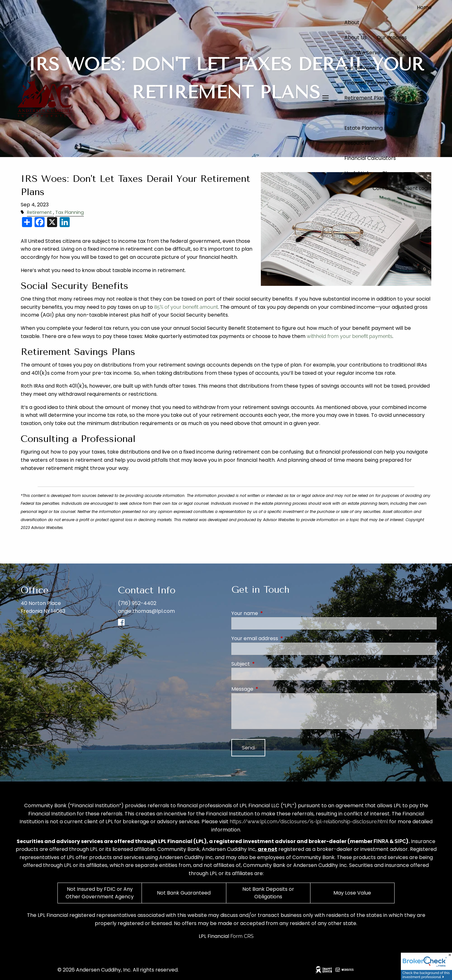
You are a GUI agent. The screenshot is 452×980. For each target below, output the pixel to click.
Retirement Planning (370, 98)
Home (424, 7)
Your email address (280, 638)
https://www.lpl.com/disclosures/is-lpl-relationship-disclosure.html (309, 822)
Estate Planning (363, 128)
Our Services (360, 68)
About (352, 22)
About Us (355, 38)
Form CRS (242, 936)
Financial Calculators (370, 158)
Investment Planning (370, 113)
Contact (383, 188)
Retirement (39, 212)
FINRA (381, 841)
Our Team (403, 53)
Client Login (417, 188)
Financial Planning (366, 83)
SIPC (400, 841)
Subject (266, 664)
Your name (270, 613)
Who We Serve (362, 53)
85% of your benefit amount (186, 307)
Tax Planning (70, 212)
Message (267, 689)
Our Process (392, 38)
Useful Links (358, 173)
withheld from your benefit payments (350, 336)
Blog (388, 173)
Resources (357, 143)
